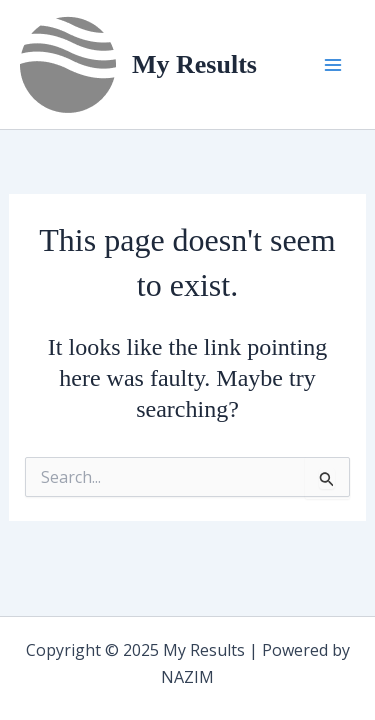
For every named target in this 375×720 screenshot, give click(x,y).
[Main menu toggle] (333, 65)
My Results (194, 64)
